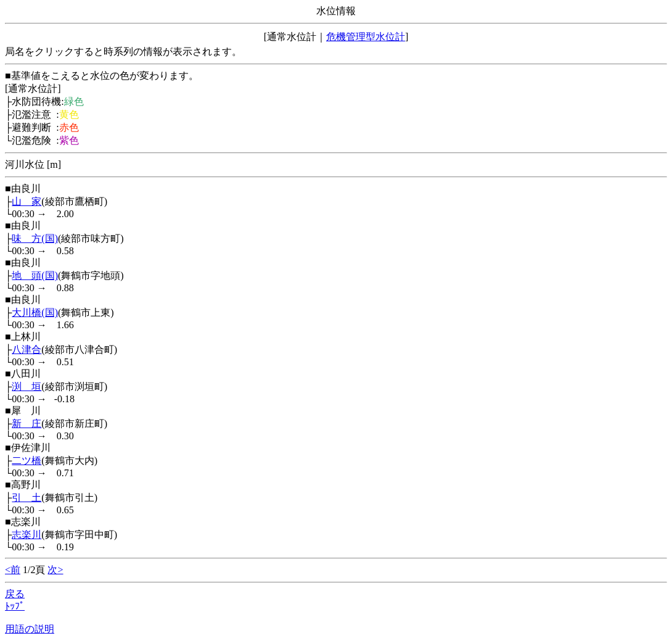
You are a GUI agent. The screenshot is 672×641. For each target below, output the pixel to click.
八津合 (27, 349)
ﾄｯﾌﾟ (15, 606)
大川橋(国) (35, 312)
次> (55, 570)
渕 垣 (27, 387)
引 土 (27, 498)
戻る (15, 594)
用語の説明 (30, 629)
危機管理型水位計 (366, 37)
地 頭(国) (35, 275)
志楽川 (27, 535)
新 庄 (27, 424)
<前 (13, 570)
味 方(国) (35, 238)
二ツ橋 (27, 461)
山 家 (27, 201)
